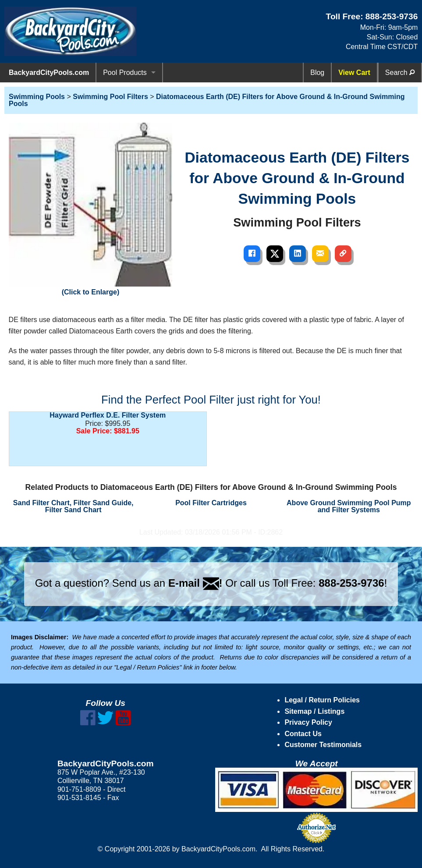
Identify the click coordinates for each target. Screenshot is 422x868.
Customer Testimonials (323, 745)
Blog (317, 73)
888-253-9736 (392, 16)
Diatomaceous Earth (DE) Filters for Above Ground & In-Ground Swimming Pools (207, 100)
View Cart (354, 73)
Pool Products (125, 73)
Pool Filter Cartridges (211, 503)
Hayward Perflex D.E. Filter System (108, 415)
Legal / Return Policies (322, 700)
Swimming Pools (37, 97)
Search (400, 73)
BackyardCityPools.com (49, 73)
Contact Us (303, 734)
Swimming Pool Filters (110, 97)
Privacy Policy (308, 722)
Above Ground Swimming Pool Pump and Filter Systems (349, 506)
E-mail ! (195, 583)
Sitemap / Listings (314, 711)
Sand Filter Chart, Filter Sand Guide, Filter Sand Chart (73, 506)
